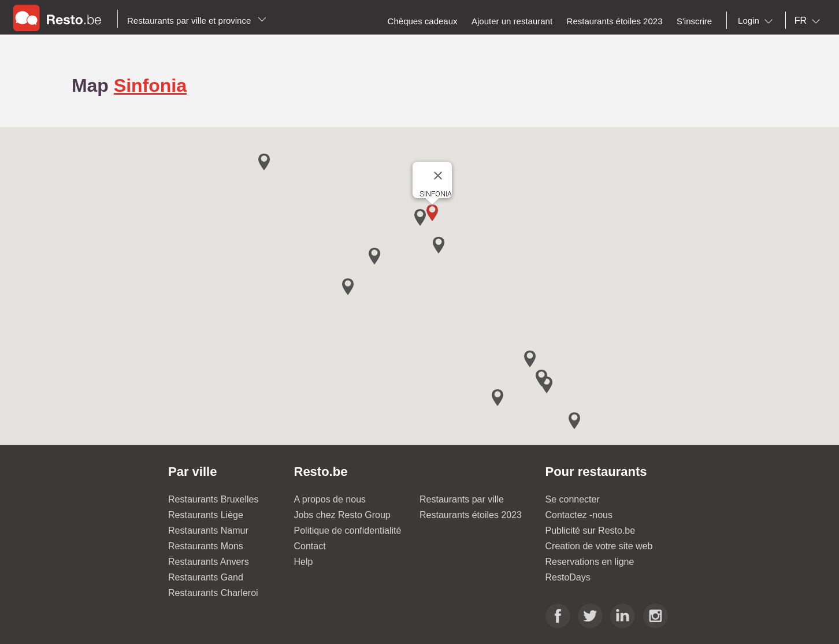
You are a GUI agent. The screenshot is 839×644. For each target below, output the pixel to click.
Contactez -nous (579, 515)
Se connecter (573, 499)
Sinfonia (150, 85)
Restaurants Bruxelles (214, 499)
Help (304, 562)
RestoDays (568, 577)
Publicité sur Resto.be (591, 531)
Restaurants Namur (208, 531)
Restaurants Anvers (209, 562)
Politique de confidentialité (348, 531)
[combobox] (758, 21)
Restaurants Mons (206, 546)
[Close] (438, 176)
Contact (310, 546)
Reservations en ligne (590, 562)
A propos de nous (330, 499)
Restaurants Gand (206, 577)
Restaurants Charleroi (213, 593)
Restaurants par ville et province (197, 21)
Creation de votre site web (599, 546)
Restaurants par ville (462, 499)
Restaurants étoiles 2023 (471, 515)
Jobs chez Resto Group (342, 515)
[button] (432, 213)
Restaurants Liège (206, 515)
